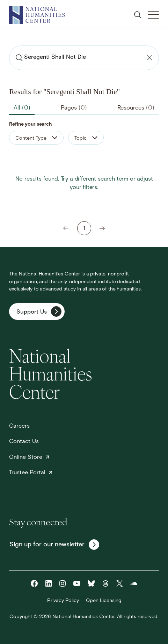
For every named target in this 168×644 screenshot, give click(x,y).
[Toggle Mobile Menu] (153, 15)
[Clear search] (149, 58)
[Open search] (138, 15)
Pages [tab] (74, 108)
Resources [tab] (136, 108)
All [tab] (22, 108)
